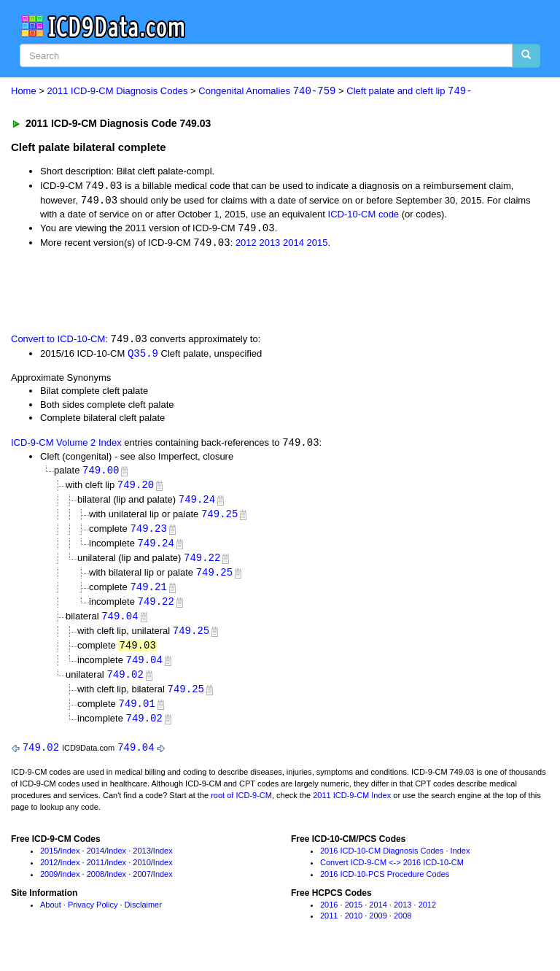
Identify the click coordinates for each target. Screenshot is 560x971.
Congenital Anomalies (267, 92)
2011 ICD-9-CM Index (352, 806)
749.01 (136, 714)
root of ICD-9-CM (241, 806)
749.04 (120, 624)
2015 (318, 245)
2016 (329, 916)
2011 (96, 873)
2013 (269, 245)
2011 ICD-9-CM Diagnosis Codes (118, 92)
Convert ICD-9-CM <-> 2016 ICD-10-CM (392, 873)
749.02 (125, 684)
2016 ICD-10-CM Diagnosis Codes (382, 862)
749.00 (101, 474)
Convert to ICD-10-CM (58, 341)
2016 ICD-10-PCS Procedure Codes (385, 885)
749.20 (136, 489)
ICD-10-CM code (364, 215)
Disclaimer (143, 916)
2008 (96, 885)
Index (70, 862)
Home (24, 92)
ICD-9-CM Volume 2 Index (66, 446)
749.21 (148, 593)
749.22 (202, 564)
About (51, 916)
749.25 (219, 519)
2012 (246, 245)
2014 (293, 245)
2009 (49, 885)
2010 (141, 873)
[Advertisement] (176, 292)
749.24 (197, 504)
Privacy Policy (93, 916)
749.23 (148, 534)
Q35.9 (143, 356)
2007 (141, 885)
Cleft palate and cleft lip (409, 92)
